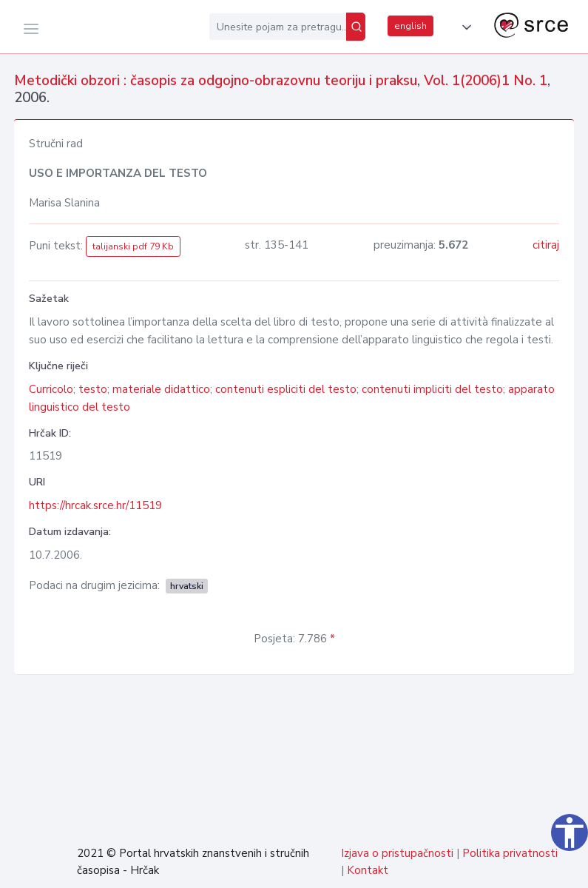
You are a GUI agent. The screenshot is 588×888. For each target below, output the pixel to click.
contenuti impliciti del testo (432, 389)
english (410, 26)
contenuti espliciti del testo (286, 389)
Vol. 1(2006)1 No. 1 (486, 81)
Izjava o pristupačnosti (397, 853)
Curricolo (51, 389)
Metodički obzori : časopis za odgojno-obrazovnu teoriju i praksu (216, 81)
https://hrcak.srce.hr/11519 (95, 505)
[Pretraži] (356, 27)
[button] (464, 27)
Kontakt (368, 870)
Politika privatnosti (510, 853)
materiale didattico (161, 389)
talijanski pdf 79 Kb (133, 246)
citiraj (546, 245)
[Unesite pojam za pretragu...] (278, 27)
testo (93, 389)
